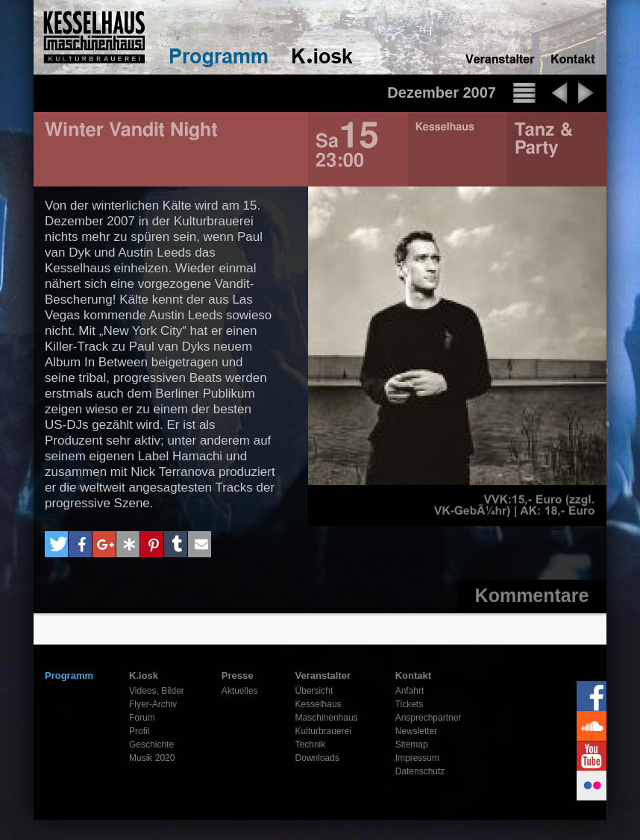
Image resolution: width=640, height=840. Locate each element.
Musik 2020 (152, 758)
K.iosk (144, 676)
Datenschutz (420, 771)
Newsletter (417, 731)
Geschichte (151, 745)
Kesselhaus (319, 704)
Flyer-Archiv (153, 704)
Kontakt (413, 676)
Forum (142, 718)
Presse (238, 676)
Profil (139, 731)
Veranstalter (323, 676)
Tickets (410, 704)
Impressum (417, 758)
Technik (311, 745)
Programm (69, 676)
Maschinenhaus (327, 718)
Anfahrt (410, 691)
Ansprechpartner (429, 718)
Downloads (317, 758)
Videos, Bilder (157, 691)
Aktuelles (240, 691)
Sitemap (412, 745)
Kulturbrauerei (323, 731)
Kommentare (532, 595)
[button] (56, 544)
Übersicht (314, 691)
